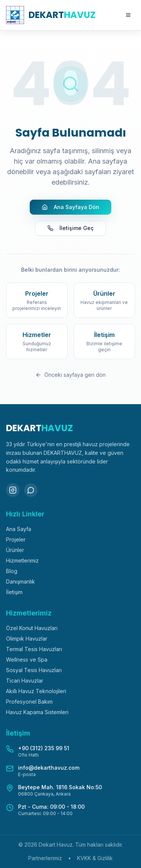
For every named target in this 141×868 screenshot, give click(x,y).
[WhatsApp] (31, 490)
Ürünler (15, 550)
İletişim (14, 592)
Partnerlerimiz (45, 858)
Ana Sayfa (19, 529)
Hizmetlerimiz (22, 560)
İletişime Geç (70, 228)
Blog (12, 571)
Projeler (16, 539)
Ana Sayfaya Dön (70, 207)
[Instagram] (13, 490)
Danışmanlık (20, 581)
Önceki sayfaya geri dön (70, 375)
